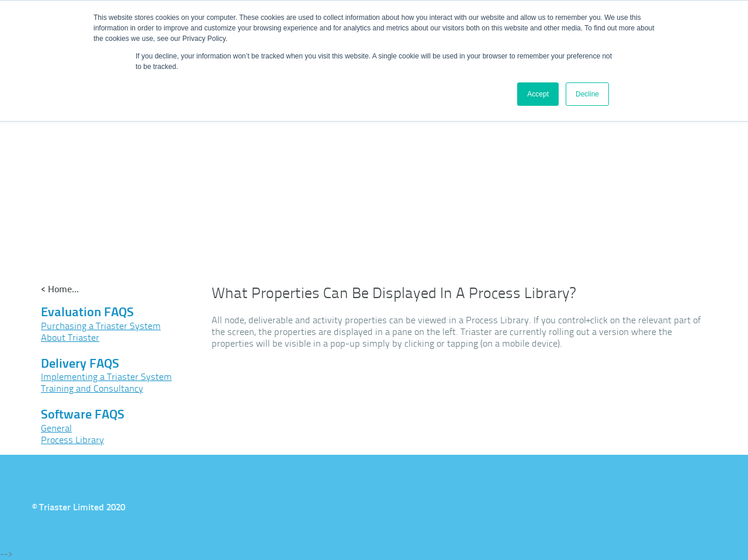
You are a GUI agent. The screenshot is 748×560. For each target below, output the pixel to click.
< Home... (60, 289)
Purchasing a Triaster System (101, 326)
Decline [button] (587, 94)
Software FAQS (83, 414)
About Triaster (70, 338)
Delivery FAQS (80, 363)
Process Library (72, 440)
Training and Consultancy (92, 388)
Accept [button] (538, 94)
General (56, 428)
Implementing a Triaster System (106, 377)
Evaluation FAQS (87, 312)
